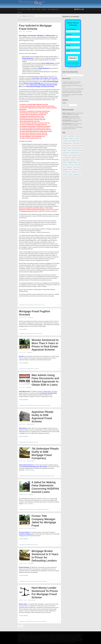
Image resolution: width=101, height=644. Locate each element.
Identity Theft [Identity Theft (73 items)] (75, 150)
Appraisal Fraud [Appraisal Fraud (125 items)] (72, 136)
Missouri (36, 545)
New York (43, 305)
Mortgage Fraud (23, 305)
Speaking (29, 9)
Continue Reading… (24, 363)
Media (34, 9)
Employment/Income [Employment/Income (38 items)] (67, 143)
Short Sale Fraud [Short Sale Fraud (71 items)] (67, 172)
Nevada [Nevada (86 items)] (80, 162)
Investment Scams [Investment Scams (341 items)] (74, 153)
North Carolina (46, 509)
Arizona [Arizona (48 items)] (78, 136)
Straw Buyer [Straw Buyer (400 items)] (74, 172)
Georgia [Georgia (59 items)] (69, 150)
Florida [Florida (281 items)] (69, 148)
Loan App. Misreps (46, 476)
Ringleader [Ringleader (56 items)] (76, 169)
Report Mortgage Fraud (53, 9)
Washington (44, 621)
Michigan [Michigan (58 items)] (73, 160)
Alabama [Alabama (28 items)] (65, 136)
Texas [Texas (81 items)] (80, 172)
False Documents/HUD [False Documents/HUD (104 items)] (77, 146)
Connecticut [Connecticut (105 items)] (66, 141)
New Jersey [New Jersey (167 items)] (65, 165)
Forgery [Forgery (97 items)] (65, 150)
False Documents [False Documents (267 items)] (67, 146)
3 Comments (31, 563)
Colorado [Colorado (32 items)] (77, 138)
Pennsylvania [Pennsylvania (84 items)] (69, 167)
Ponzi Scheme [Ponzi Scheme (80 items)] (77, 167)
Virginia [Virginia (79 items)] (70, 174)
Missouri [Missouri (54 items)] (65, 162)
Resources (20, 12)
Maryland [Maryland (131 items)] (74, 157)
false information (37, 305)
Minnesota (52, 476)
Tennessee (49, 405)
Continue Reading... (23, 329)
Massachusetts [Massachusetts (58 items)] (66, 160)
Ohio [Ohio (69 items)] (64, 167)
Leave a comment (30, 424)
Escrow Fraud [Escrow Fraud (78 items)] (76, 143)
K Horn (64, 127)
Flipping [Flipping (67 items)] (65, 148)
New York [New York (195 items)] (71, 165)
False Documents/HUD (39, 405)
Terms (72, 68)
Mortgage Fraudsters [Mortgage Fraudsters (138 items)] (72, 162)
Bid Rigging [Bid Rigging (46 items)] (65, 138)
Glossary (23, 9)
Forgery (45, 405)
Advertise (38, 9)
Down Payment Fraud (38, 476)
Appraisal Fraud (31, 305)
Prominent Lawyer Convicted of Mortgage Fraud (73, 89)
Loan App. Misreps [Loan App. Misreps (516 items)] (73, 155)
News (19, 9)
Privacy (76, 68)
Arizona (36, 334)
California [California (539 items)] (71, 138)
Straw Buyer (40, 334)
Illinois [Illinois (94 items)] (81, 150)
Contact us (44, 9)
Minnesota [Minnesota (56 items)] (78, 160)
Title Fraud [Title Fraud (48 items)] (65, 174)
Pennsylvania (44, 581)
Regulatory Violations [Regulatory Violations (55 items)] (68, 169)
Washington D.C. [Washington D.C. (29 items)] (77, 174)
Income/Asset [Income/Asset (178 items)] (66, 153)
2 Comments (29, 31)
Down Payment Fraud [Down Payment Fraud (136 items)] (74, 141)
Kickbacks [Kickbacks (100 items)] (65, 155)
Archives (64, 103)
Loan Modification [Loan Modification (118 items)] (67, 157)
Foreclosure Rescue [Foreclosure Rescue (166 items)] (76, 148)
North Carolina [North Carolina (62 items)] (78, 165)
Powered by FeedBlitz (73, 65)
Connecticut (36, 369)
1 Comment (31, 317)
